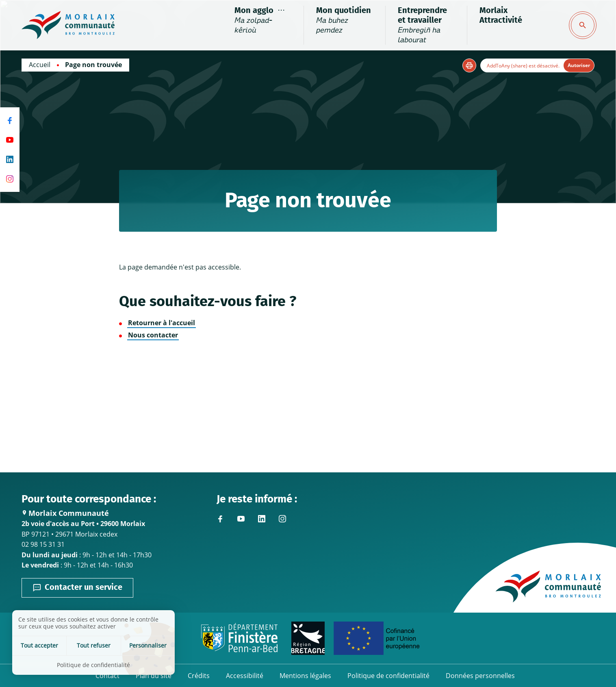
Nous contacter (153, 335)
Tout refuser (94, 645)
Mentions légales (305, 676)
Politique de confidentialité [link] (93, 665)
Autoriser (579, 65)
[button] (469, 65)
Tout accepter (39, 645)
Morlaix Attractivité (501, 15)
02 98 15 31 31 (43, 544)
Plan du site (154, 676)
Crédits (199, 676)
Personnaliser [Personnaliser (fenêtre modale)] (148, 645)
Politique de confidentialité (388, 676)
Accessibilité (245, 676)
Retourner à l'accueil (162, 323)
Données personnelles (480, 676)
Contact (107, 676)
